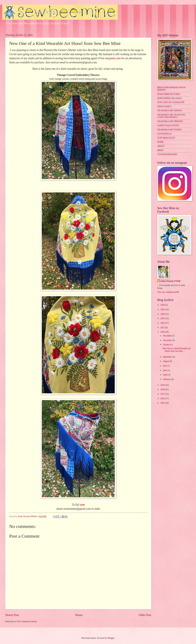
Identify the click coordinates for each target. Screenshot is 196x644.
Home (79, 615)
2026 (163, 305)
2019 (163, 385)
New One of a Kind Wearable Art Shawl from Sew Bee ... (176, 350)
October (167, 345)
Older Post (145, 615)
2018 (163, 389)
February (167, 379)
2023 (163, 318)
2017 (163, 394)
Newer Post (12, 615)
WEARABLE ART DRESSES (170, 121)
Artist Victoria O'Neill (170, 281)
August (166, 361)
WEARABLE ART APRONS (170, 111)
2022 (163, 323)
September (168, 357)
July (165, 366)
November (168, 340)
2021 (163, 328)
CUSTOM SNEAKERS (167, 154)
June (165, 370)
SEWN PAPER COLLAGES (169, 98)
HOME (160, 142)
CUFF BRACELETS (166, 138)
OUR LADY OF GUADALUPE (171, 102)
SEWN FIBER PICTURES (169, 94)
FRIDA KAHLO (164, 106)
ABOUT (161, 146)
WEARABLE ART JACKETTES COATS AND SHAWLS (171, 116)
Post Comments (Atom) (27, 621)
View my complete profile (168, 292)
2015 (163, 403)
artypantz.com (113, 58)
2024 (163, 314)
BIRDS (160, 150)
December (168, 336)
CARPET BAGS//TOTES (168, 126)
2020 (163, 332)
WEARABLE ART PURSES (169, 130)
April (166, 375)
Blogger (111, 638)
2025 (163, 309)
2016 (163, 399)
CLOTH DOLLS (164, 134)
